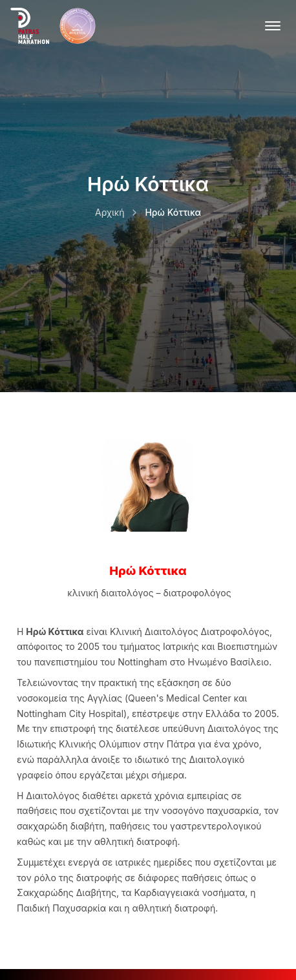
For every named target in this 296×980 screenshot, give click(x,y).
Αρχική (110, 212)
